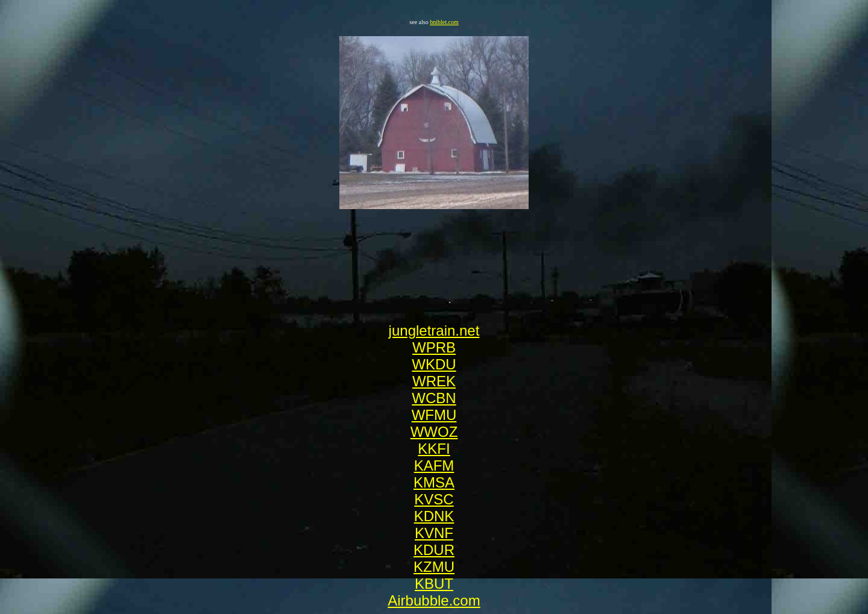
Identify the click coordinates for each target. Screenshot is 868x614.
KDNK (434, 516)
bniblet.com (444, 22)
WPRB (434, 347)
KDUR (434, 550)
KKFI (434, 449)
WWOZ (434, 432)
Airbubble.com (434, 600)
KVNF (434, 533)
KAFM (434, 465)
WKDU (434, 364)
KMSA (434, 482)
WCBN (434, 398)
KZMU (434, 567)
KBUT (434, 584)
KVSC (434, 499)
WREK (434, 381)
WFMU (434, 415)
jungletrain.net (434, 330)
